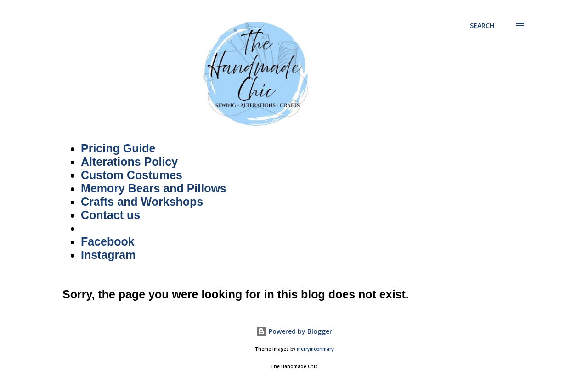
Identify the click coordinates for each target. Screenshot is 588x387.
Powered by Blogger (294, 331)
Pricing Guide (118, 148)
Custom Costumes (132, 175)
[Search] (482, 26)
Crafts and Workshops (142, 202)
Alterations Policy (129, 162)
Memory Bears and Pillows (154, 188)
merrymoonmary (315, 349)
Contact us (110, 215)
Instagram (108, 255)
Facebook (108, 241)
